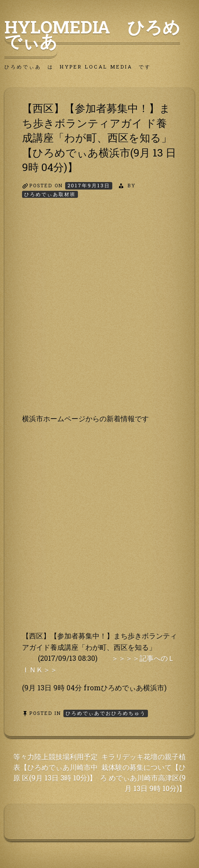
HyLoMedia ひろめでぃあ (92, 34)
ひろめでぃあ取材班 (50, 194)
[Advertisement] (99, 314)
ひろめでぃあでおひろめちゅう (106, 713)
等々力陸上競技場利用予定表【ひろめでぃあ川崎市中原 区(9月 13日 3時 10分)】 (55, 767)
